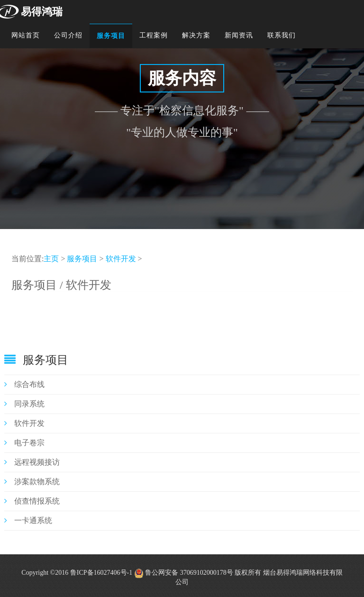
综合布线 (24, 384)
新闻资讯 (239, 35)
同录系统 (24, 404)
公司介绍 (68, 35)
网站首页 (26, 35)
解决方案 (196, 35)
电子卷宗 (24, 443)
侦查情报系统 (32, 501)
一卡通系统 (28, 520)
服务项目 (111, 36)
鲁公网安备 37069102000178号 (184, 573)
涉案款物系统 (32, 482)
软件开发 (121, 259)
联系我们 (282, 35)
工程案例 (154, 35)
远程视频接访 (32, 462)
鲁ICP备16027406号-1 (101, 573)
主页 (51, 259)
